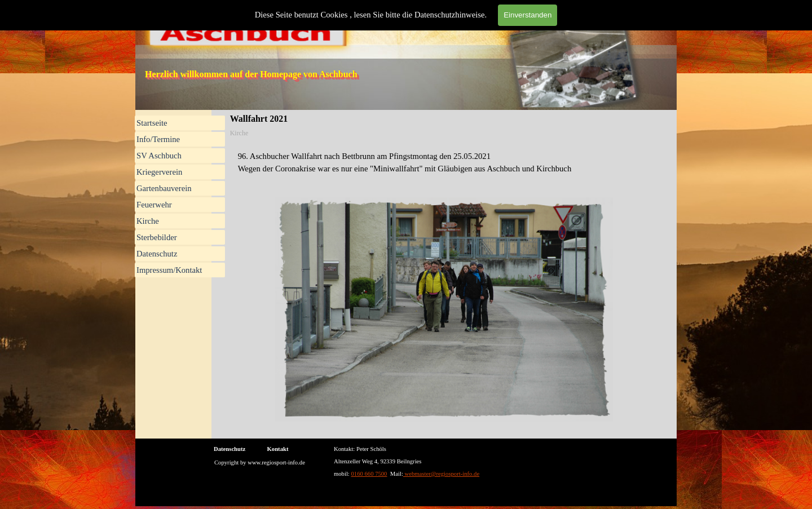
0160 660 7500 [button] (369, 474)
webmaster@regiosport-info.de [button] (441, 474)
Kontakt (278, 449)
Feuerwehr (154, 205)
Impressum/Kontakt (169, 270)
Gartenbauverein (164, 188)
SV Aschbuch (159, 156)
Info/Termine (158, 139)
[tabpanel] (444, 162)
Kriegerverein (159, 172)
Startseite (152, 123)
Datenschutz (157, 254)
